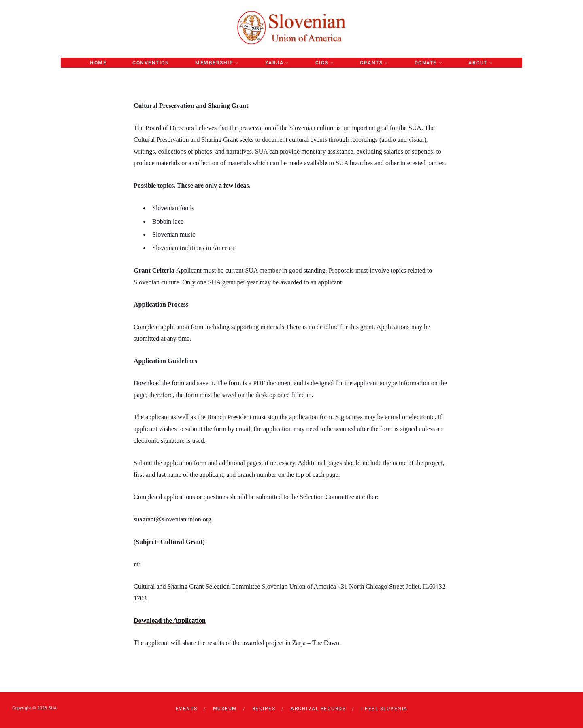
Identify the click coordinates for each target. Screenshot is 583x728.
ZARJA (274, 63)
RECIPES (264, 709)
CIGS (322, 63)
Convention (151, 63)
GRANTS (371, 63)
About (478, 63)
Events (187, 709)
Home (98, 63)
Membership (214, 63)
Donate (426, 63)
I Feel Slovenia (384, 709)
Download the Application (170, 620)
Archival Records (318, 709)
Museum (225, 709)
